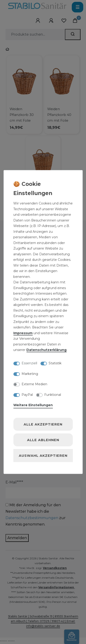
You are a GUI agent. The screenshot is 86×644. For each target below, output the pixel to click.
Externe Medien (34, 384)
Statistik (55, 363)
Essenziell (29, 363)
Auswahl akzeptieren (43, 456)
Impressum (23, 333)
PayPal (27, 394)
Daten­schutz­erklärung (46, 350)
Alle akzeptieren (43, 424)
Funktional (53, 394)
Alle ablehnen (43, 440)
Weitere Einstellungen (33, 405)
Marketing (30, 374)
